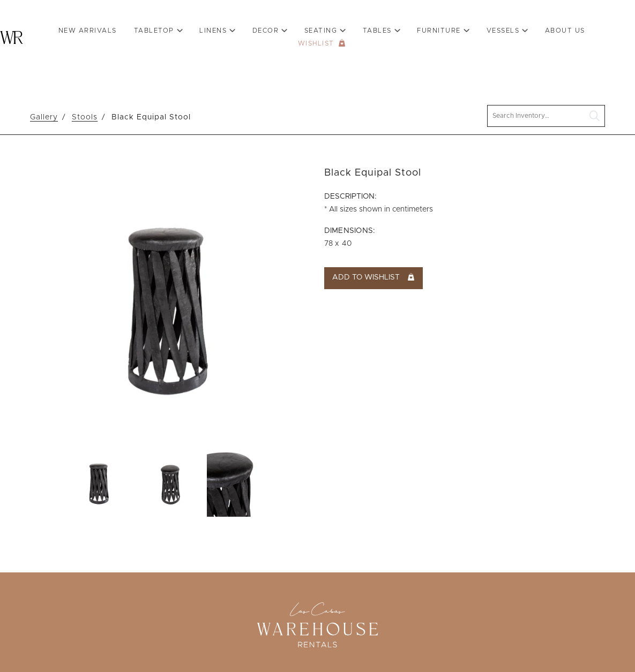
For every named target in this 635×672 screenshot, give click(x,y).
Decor (266, 31)
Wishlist (316, 43)
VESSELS (503, 31)
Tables (377, 31)
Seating (321, 31)
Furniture (439, 31)
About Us (565, 31)
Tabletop (154, 31)
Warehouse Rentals (12, 37)
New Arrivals (88, 31)
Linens (213, 31)
